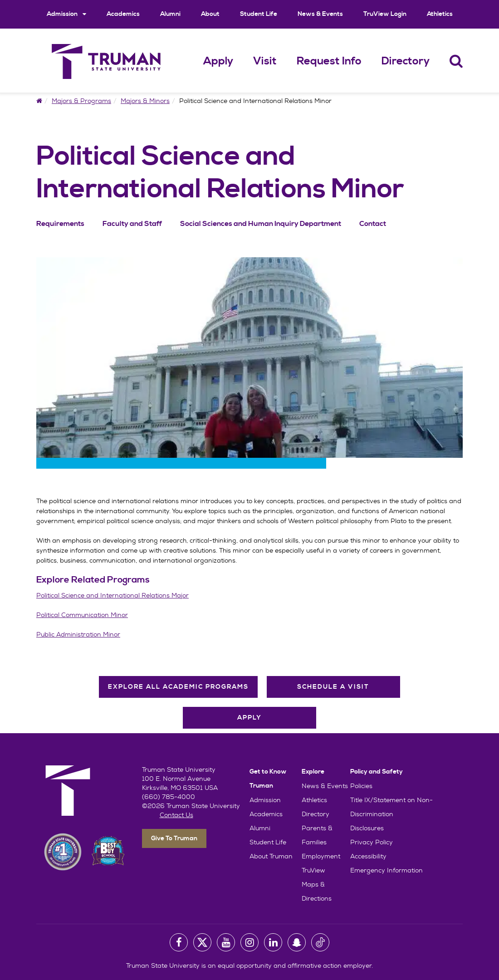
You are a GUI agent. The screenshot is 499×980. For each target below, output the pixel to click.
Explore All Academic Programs (178, 687)
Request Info (329, 61)
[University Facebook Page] (179, 942)
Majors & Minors (145, 101)
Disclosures (367, 828)
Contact (373, 224)
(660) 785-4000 (169, 797)
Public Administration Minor (78, 634)
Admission (66, 14)
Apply (218, 61)
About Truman (271, 856)
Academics (123, 14)
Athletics (440, 14)
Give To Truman (174, 838)
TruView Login (385, 14)
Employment (321, 856)
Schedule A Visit (333, 687)
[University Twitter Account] (202, 942)
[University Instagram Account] (249, 942)
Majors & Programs (81, 101)
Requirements (60, 224)
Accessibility (368, 856)
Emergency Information (386, 870)
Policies (361, 786)
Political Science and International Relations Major (113, 595)
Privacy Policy (372, 842)
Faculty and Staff (132, 224)
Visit (265, 61)
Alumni (170, 14)
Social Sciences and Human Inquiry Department (261, 224)
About (210, 14)
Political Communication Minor (82, 615)
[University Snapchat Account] (297, 942)
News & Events (320, 14)
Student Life (259, 14)
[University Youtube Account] (226, 942)
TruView (313, 870)
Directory (406, 61)
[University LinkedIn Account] (273, 942)
